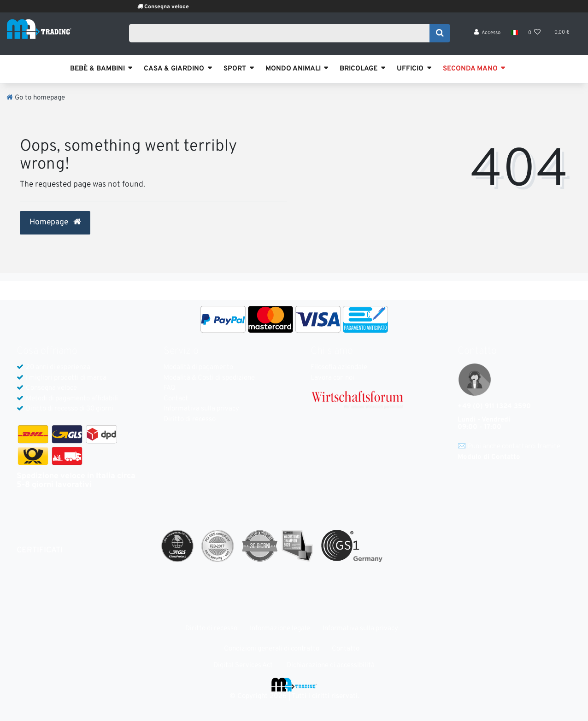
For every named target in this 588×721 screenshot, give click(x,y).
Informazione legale (280, 629)
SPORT (235, 69)
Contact (176, 399)
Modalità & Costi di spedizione (209, 378)
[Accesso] (488, 37)
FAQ (170, 388)
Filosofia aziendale (339, 367)
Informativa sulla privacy (201, 409)
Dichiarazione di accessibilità (331, 665)
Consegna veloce (179, 7)
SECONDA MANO (470, 69)
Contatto (346, 649)
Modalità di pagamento (198, 367)
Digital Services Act (243, 665)
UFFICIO (410, 69)
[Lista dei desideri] (535, 37)
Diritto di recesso (190, 419)
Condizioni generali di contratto (272, 649)
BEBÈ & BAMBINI (97, 69)
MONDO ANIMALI (293, 69)
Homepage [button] (55, 223)
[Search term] (282, 35)
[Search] (440, 35)
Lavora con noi (332, 378)
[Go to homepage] (36, 98)
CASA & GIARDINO (174, 69)
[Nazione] (514, 37)
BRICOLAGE (359, 69)
